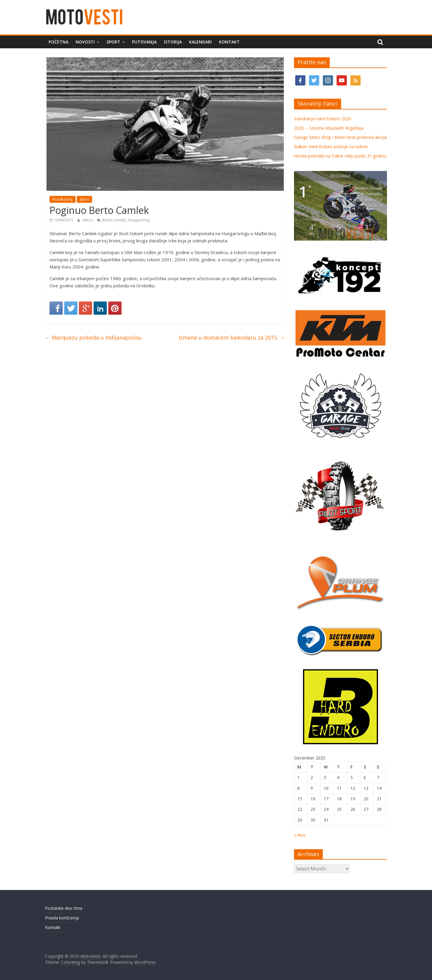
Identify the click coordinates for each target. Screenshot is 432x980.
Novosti (85, 42)
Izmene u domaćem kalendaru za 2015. (232, 337)
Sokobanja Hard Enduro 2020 (322, 119)
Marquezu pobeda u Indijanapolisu (93, 337)
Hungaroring (139, 220)
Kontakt (229, 42)
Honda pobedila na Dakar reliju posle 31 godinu (340, 156)
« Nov (300, 835)
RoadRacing (63, 199)
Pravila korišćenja (62, 918)
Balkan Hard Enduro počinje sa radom (331, 147)
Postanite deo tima (64, 908)
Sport (113, 42)
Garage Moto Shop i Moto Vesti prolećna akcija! (340, 137)
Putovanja (144, 42)
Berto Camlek (114, 220)
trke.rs (88, 220)
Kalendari (200, 42)
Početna (58, 42)
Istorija (173, 42)
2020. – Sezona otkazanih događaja (329, 128)
